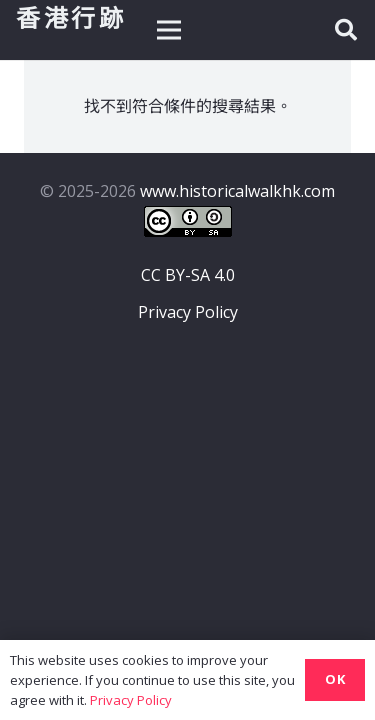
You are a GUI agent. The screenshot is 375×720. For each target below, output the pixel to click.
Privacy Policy (188, 312)
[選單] (169, 30)
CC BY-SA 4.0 (188, 275)
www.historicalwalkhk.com (237, 191)
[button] (346, 30)
